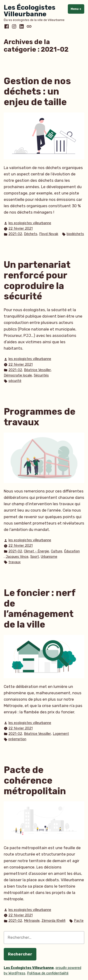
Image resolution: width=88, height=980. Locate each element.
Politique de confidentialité (48, 973)
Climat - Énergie (36, 551)
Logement (61, 734)
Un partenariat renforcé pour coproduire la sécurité (37, 281)
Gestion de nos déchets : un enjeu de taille (37, 92)
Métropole (32, 921)
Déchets (31, 234)
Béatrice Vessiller (37, 370)
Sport (35, 557)
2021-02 (15, 234)
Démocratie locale (18, 375)
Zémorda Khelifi (54, 921)
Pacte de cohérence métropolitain (35, 780)
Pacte (79, 921)
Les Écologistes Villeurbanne (30, 11)
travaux (15, 562)
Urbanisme (49, 557)
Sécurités (41, 375)
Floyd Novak (49, 234)
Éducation (72, 551)
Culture (57, 551)
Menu (77, 9)
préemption (17, 739)
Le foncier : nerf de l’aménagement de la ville (40, 609)
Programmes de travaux (40, 417)
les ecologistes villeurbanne (30, 223)
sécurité (15, 381)
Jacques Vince (17, 557)
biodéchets (75, 234)
